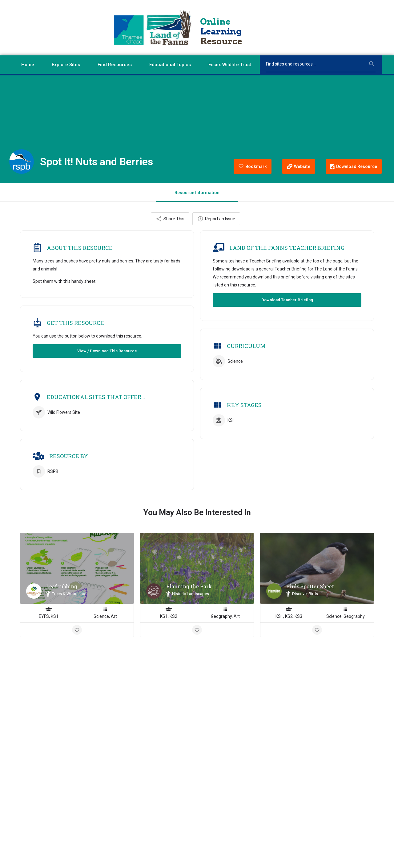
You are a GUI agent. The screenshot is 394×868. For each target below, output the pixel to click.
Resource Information (197, 193)
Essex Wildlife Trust (230, 65)
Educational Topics (170, 65)
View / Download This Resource (107, 356)
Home (28, 65)
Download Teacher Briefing (287, 305)
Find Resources (115, 65)
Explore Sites (66, 65)
